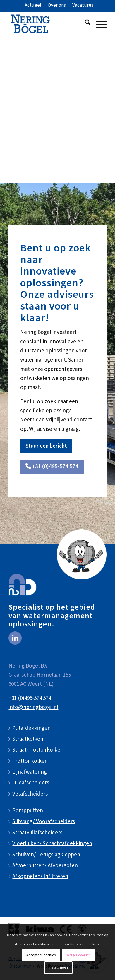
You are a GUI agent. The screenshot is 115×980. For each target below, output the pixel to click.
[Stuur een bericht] (46, 446)
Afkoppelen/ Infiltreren (40, 876)
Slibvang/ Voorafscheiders (44, 822)
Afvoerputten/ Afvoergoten (45, 866)
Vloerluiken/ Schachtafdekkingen (52, 844)
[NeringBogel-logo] (48, 24)
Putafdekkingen (31, 728)
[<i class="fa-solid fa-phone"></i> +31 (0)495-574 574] (52, 467)
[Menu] (98, 24)
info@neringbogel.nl (33, 707)
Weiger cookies (78, 955)
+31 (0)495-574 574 (30, 698)
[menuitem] (33, 6)
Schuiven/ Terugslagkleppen (46, 855)
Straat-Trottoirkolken (38, 750)
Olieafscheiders (31, 783)
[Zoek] (85, 24)
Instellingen (58, 968)
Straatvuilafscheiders (37, 833)
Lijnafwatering (30, 772)
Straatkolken (28, 739)
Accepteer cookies (41, 955)
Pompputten (28, 811)
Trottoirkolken (30, 761)
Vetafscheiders (30, 794)
